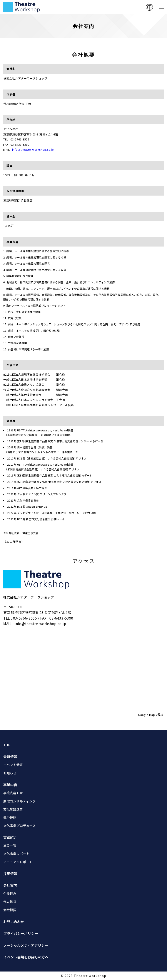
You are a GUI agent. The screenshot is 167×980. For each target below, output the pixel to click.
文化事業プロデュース (19, 825)
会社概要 (10, 910)
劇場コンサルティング (19, 801)
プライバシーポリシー (21, 933)
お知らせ (10, 773)
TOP (7, 745)
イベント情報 (13, 765)
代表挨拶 (10, 902)
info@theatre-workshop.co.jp (33, 150)
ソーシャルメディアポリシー (26, 945)
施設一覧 (10, 846)
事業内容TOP (13, 793)
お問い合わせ (14, 922)
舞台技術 (10, 817)
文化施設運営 (13, 809)
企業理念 (10, 893)
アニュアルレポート (18, 862)
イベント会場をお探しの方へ (26, 957)
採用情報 (10, 874)
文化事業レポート (16, 854)
